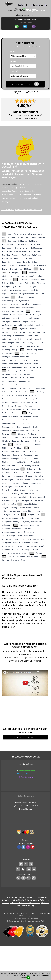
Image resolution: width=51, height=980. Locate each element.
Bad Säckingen (35, 251)
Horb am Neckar (33, 346)
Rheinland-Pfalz (30, 194)
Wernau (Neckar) (38, 546)
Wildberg (6, 553)
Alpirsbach (15, 237)
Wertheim (6, 550)
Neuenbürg (25, 423)
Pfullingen (39, 444)
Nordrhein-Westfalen (14, 194)
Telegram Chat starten (27, 774)
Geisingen (28, 315)
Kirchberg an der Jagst (21, 357)
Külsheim (28, 367)
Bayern (26, 184)
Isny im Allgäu (8, 353)
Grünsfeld (18, 325)
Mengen (39, 399)
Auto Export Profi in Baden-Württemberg (25, 900)
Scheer (41, 469)
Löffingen (6, 392)
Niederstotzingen (32, 430)
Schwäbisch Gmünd (22, 480)
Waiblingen (34, 525)
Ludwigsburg (40, 388)
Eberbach (23, 280)
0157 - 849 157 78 (32, 9)
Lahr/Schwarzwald (26, 371)
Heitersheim (17, 339)
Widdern (15, 550)
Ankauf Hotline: (21, 806)
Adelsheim (32, 234)
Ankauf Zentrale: (22, 802)
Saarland (41, 194)
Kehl (41, 353)
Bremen (9, 188)
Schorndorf (38, 472)
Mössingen (16, 413)
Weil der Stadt (20, 539)
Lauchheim (27, 374)
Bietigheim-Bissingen (27, 265)
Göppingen (6, 329)
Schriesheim (18, 476)
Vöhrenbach (7, 525)
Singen (28, 487)
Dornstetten (7, 280)
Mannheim (6, 395)
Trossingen (40, 511)
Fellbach (20, 297)
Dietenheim (33, 273)
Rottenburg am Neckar (31, 465)
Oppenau (15, 441)
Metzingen (6, 402)
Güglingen (40, 325)
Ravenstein (18, 455)
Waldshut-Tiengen (9, 532)
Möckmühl (6, 413)
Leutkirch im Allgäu (10, 388)
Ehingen (5, 283)
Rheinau (35, 459)
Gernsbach (16, 322)
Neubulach (17, 420)
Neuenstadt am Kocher (11, 427)
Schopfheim (27, 472)
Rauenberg (34, 451)
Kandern (24, 353)
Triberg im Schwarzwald (11, 511)
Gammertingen (16, 315)
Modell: (13, 61)
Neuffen (36, 427)
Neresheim (6, 420)
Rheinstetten (36, 462)
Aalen (16, 234)
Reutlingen (25, 459)
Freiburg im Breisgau (10, 304)
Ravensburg (7, 455)
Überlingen (40, 553)
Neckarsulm (38, 416)
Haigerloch (23, 329)
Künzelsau (37, 367)
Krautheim (6, 367)
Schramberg (7, 476)
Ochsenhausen (39, 437)
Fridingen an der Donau (11, 308)
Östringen (15, 560)
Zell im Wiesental (33, 557)
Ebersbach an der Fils (37, 280)
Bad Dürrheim (34, 241)
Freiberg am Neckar (22, 301)
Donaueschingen (18, 276)
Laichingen (39, 371)
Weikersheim (29, 536)
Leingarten (27, 385)
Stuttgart (15, 501)
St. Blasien (6, 493)
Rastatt (25, 451)
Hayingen (32, 332)
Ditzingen (6, 276)
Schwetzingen (7, 480)
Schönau (16, 483)
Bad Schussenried (20, 251)
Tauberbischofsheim (32, 504)
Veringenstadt (34, 518)
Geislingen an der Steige (11, 318)
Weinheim (17, 543)
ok (28, 977)
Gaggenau (36, 311)
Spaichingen (33, 490)
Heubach (40, 343)
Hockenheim (7, 346)
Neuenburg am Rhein (10, 423)
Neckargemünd (25, 416)
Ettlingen (6, 297)
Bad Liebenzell (8, 248)
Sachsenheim (32, 469)
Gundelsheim (29, 325)
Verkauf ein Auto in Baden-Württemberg (20, 897)
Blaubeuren (41, 265)
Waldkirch (27, 529)
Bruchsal (13, 269)
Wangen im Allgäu (9, 536)
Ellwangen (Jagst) (9, 286)
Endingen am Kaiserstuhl (12, 290)
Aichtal (40, 234)
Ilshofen (29, 350)
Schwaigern (40, 476)
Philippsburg (7, 448)
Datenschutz (12, 921)
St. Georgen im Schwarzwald (23, 493)
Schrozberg (29, 476)
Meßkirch (15, 402)
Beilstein (26, 262)
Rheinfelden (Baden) (21, 462)
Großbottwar (7, 325)
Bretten (5, 269)
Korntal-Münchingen (10, 364)
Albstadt (5, 237)
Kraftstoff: (14, 71)
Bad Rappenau (36, 248)
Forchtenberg (7, 301)
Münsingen (36, 409)
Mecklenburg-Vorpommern (16, 191)
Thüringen (10, 202)
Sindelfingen (18, 487)
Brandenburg (42, 184)
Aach (10, 234)
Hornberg (6, 350)
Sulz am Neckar (37, 501)
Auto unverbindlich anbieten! (25, 737)
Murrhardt (19, 406)
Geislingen (37, 315)
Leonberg (37, 385)
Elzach (20, 286)
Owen (4, 444)
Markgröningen (8, 399)
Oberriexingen (26, 437)
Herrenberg (21, 343)
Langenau (6, 374)
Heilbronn (38, 336)
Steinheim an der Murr (28, 497)
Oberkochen (32, 434)
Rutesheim (15, 469)
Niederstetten (18, 430)
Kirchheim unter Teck (10, 360)
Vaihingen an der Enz (10, 518)
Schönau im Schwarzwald (31, 483)
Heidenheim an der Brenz (22, 336)
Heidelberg (6, 336)
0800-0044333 (33, 802)
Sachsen (9, 198)
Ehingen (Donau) (17, 283)
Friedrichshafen (28, 308)
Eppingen (6, 294)
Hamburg (17, 188)
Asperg (33, 237)
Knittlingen (25, 360)
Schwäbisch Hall (38, 480)
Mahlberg (40, 392)
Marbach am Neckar (20, 395)
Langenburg (16, 374)
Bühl (20, 269)
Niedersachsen (34, 191)
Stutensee (6, 501)
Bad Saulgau (7, 251)
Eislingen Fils (30, 283)
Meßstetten (25, 402)
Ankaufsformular (27, 809)
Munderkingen (8, 406)
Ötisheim (24, 560)
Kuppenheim (17, 367)
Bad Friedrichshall (9, 244)
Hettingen (31, 343)
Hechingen (41, 332)
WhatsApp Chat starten (27, 771)
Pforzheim (19, 444)
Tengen (5, 508)
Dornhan (39, 276)
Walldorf (21, 532)
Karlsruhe (33, 353)
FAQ (42, 921)
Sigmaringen (7, 487)
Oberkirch (22, 434)
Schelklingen (7, 472)
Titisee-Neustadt (25, 508)
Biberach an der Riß (10, 265)
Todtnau (37, 508)
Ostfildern (36, 441)
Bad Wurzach (31, 258)
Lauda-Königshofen (10, 378)
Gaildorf (5, 315)
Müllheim (26, 409)
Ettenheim (40, 294)
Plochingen (18, 448)
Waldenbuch (17, 529)
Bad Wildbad (7, 258)
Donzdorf (30, 276)
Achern (23, 234)
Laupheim (22, 381)
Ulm (38, 515)
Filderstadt (30, 297)
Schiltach (17, 472)
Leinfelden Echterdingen (12, 385)
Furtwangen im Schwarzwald (13, 311)
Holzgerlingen (19, 346)
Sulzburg (6, 504)
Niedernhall (7, 430)
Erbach (14, 294)
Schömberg (7, 483)
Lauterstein (33, 381)
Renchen (6, 459)
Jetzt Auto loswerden (33, 5)
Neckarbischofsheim (10, 416)
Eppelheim (34, 290)
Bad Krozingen (37, 244)
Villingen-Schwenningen (11, 522)
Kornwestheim (25, 364)
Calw (42, 269)
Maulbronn (20, 399)
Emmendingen (30, 286)
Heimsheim (7, 339)
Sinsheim (23, 490)
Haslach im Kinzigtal (10, 332)
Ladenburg (12, 371)
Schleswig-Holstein (35, 198)
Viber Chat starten (27, 777)
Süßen (13, 504)
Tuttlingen (6, 515)
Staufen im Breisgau (10, 497)
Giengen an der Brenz (30, 322)
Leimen (42, 381)
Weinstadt (36, 543)
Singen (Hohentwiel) (10, 490)
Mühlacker (29, 406)
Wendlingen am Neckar (20, 546)
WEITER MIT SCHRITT (25, 84)
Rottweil (5, 469)
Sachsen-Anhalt (20, 198)
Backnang (12, 241)
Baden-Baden (7, 262)
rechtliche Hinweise (24, 921)
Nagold (31, 413)
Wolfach (25, 553)
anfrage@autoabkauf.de (37, 11)
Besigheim (36, 262)
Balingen (18, 262)
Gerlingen (6, 322)
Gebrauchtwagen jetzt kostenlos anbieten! (25, 210)
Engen (26, 290)
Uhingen (31, 515)
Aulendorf (42, 237)
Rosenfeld (16, 465)
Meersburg (30, 399)
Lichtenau (23, 388)
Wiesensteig (25, 550)
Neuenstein (26, 427)
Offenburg (6, 441)
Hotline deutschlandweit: (25, 21)
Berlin (33, 184)
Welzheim (6, 546)
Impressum (36, 921)
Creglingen (16, 273)
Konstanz (34, 360)
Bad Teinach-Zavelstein (11, 255)
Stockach (42, 497)
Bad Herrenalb (23, 244)
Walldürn (30, 532)
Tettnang (13, 508)
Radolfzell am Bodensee (11, 451)
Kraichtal (36, 364)
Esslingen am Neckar (26, 294)
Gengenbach (27, 318)
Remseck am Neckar (31, 455)
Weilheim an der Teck (36, 539)
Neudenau (27, 420)
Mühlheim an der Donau (11, 409)
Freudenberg (25, 304)
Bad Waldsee (37, 255)
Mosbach (35, 402)
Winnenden (15, 553)
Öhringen (6, 560)
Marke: (13, 51)
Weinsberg (26, 543)
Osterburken (26, 441)
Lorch (31, 388)
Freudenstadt (37, 304)
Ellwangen (41, 283)
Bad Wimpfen (19, 258)
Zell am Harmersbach (17, 557)
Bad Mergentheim (22, 248)
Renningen (15, 459)
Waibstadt (6, 529)
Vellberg (23, 518)
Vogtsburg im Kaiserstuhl (32, 522)
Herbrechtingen (8, 343)
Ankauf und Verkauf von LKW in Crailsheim (25, 903)
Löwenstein (24, 392)
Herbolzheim (39, 339)
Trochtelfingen (28, 511)
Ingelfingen (39, 350)
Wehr (20, 536)
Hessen (26, 188)
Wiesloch (34, 550)
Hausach (23, 332)
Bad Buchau (22, 241)
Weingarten (7, 543)
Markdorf (33, 395)
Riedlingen (6, 465)
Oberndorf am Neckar (10, 437)
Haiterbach (33, 329)
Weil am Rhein (8, 539)
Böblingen (28, 269)
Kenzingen (6, 357)
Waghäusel (24, 525)
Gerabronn (38, 318)
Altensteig (25, 237)
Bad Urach (26, 255)
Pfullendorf (29, 444)
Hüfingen (15, 350)
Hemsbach (28, 339)
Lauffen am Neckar (9, 381)
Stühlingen (25, 501)
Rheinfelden (7, 462)
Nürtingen (6, 434)
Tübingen (16, 515)
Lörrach (14, 392)
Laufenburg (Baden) (27, 378)
